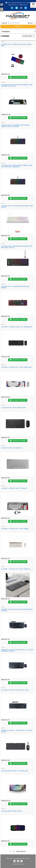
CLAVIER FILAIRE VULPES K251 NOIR (15, 690)
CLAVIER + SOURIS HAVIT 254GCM (14, 488)
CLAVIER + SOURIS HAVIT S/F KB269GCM (17, 327)
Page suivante (21, 851)
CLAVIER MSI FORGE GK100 (11, 811)
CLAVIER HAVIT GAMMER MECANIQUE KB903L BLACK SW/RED (15, 126)
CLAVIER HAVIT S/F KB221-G (12, 448)
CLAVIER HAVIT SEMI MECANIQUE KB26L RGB (16, 45)
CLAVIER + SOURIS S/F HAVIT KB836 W (16, 569)
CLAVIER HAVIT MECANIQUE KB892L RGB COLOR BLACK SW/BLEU (17, 166)
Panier (33, 7)
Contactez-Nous (18, 864)
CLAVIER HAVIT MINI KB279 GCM (13, 408)
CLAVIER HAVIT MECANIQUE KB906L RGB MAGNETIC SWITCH (17, 85)
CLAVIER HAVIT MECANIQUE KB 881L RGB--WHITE (18, 206)
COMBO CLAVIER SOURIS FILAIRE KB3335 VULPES (17, 610)
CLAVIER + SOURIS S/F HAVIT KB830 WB (16, 367)
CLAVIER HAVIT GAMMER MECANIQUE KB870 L (15, 287)
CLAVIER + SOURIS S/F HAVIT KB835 (15, 529)
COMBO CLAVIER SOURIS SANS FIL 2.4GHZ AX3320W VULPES (17, 650)
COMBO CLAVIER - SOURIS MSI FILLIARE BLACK (16, 731)
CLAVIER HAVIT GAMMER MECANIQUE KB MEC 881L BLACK (17, 247)
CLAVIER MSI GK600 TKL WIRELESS (15, 771)
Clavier (3, 42)
